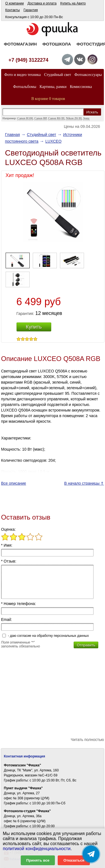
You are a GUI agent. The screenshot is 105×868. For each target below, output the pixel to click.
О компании (15, 3)
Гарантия (31, 10)
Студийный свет (57, 75)
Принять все (38, 860)
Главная (12, 135)
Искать (92, 112)
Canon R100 (25, 118)
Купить (34, 327)
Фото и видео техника (22, 75)
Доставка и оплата (42, 3)
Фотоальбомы (25, 87)
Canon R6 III (56, 118)
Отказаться (74, 860)
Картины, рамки (53, 87)
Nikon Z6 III (74, 118)
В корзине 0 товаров (48, 99)
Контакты (13, 10)
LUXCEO (53, 141)
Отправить (86, 645)
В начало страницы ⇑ (84, 483)
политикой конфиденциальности (37, 849)
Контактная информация (25, 756)
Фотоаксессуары (88, 75)
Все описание (14, 483)
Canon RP (41, 118)
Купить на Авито (73, 3)
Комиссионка (81, 87)
